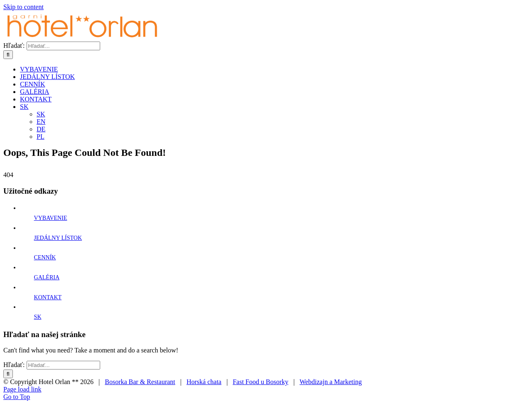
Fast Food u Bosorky (261, 382)
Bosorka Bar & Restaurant (140, 382)
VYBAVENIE (51, 218)
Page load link (22, 389)
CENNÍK (45, 257)
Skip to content (23, 7)
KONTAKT (48, 297)
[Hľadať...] (63, 46)
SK (38, 317)
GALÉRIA (47, 277)
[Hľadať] (8, 55)
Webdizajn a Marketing (331, 382)
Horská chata (204, 382)
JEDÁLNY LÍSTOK (58, 238)
